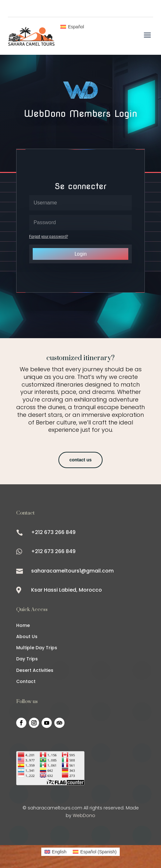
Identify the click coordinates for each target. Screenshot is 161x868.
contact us (80, 460)
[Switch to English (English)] (56, 852)
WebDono (84, 815)
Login (81, 254)
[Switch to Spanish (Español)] (95, 852)
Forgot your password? (49, 237)
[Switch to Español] (72, 27)
